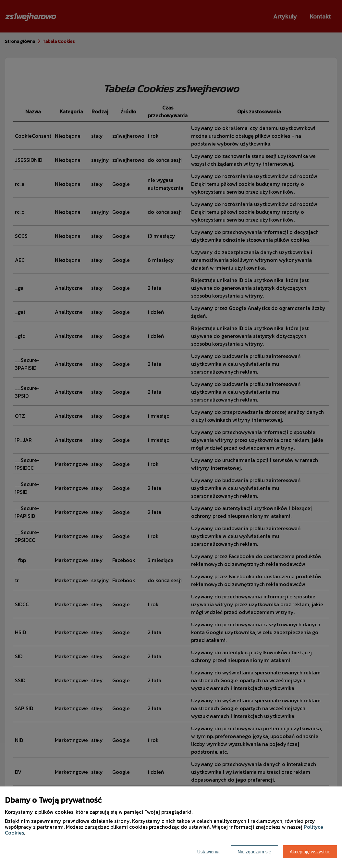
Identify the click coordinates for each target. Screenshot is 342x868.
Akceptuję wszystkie (310, 852)
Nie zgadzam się (254, 852)
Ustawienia (208, 852)
